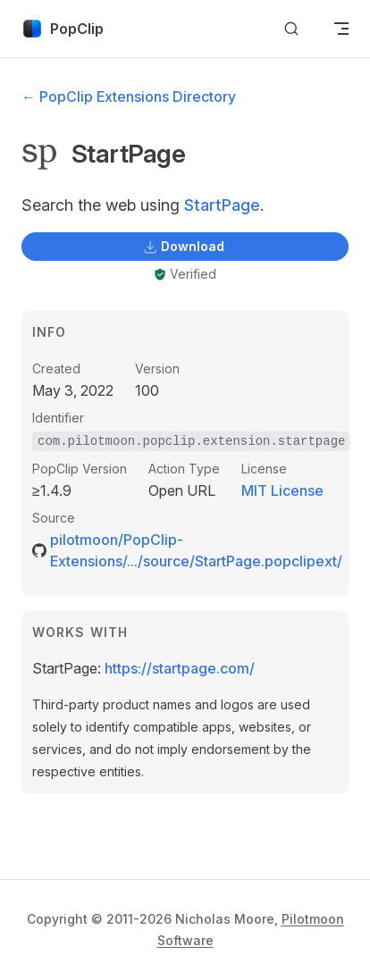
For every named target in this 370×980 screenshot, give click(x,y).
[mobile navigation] (341, 29)
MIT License (282, 490)
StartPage (222, 205)
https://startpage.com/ (180, 668)
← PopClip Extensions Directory (129, 96)
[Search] (291, 29)
